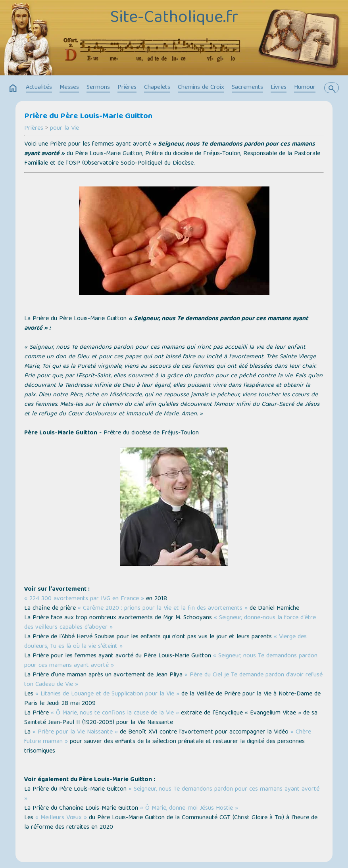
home (13, 88)
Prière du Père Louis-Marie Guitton (88, 117)
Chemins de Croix (201, 88)
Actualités (39, 88)
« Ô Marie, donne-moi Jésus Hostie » (189, 808)
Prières (127, 88)
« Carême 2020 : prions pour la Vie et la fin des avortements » (163, 609)
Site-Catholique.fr (174, 19)
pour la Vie (64, 129)
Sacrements (247, 88)
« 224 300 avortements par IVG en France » (84, 599)
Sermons (98, 88)
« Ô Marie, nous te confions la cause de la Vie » (115, 713)
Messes (69, 88)
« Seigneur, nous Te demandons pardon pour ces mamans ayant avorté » (172, 794)
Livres (279, 88)
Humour (305, 88)
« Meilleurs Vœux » (61, 818)
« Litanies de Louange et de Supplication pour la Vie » (107, 694)
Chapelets (157, 88)
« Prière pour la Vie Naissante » (75, 732)
